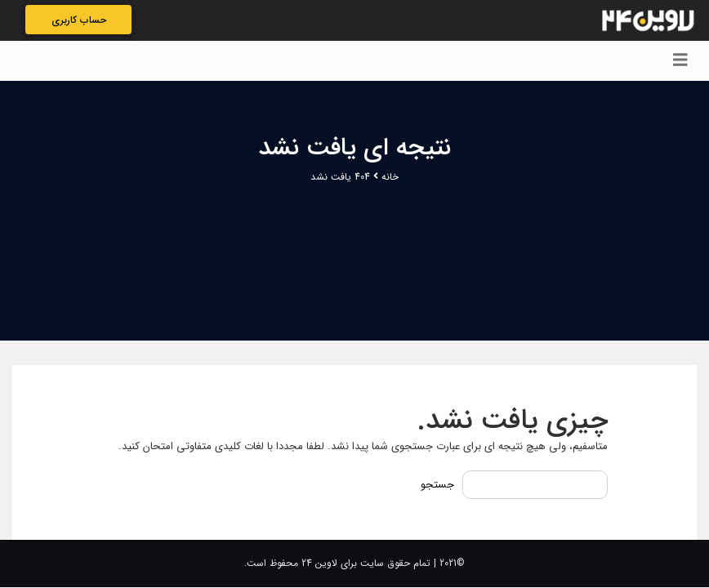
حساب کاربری (79, 20)
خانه (390, 177)
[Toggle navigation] (680, 61)
